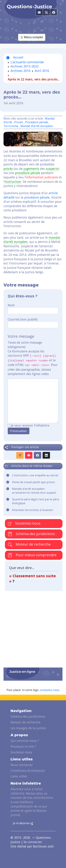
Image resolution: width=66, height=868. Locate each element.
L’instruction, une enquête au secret (35, 475)
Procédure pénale (37, 122)
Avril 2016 (42, 71)
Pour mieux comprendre (32, 555)
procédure (22, 173)
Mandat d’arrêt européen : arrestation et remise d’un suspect (34, 491)
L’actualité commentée (27, 62)
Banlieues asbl (43, 846)
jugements (31, 169)
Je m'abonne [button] (23, 823)
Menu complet (32, 37)
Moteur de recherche (29, 544)
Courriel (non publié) (23, 319)
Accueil (15, 57)
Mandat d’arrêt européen (37, 126)
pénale (35, 173)
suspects (52, 169)
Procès (19, 122)
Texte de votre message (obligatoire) (25, 345)
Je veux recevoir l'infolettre (30, 425)
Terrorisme (11, 126)
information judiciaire (42, 177)
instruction (13, 182)
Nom (11, 305)
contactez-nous (50, 690)
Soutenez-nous (24, 523)
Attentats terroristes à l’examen (33, 510)
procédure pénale (37, 197)
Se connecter (33, 842)
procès (8, 169)
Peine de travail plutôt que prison (33, 482)
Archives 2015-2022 (25, 66)
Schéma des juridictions (31, 534)
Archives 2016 (21, 71)
